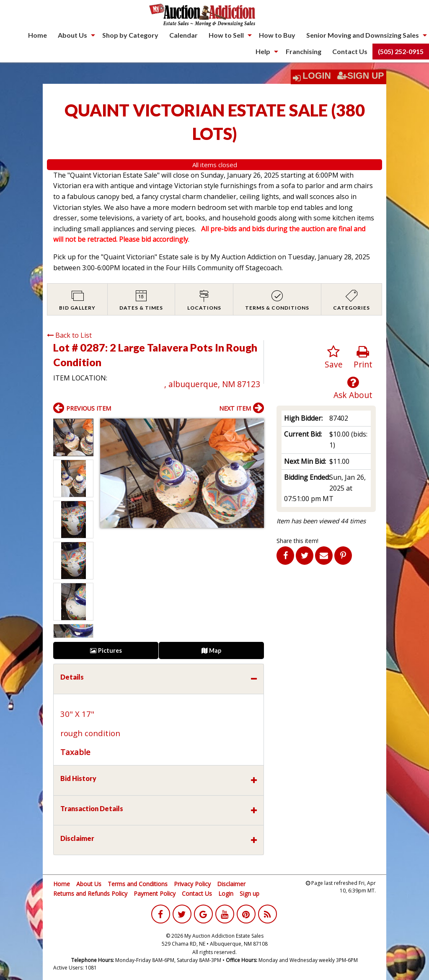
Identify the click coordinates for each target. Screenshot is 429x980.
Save (334, 358)
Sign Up (361, 76)
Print (363, 358)
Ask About (353, 388)
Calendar (183, 35)
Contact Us (350, 51)
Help (263, 51)
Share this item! (297, 541)
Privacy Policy (192, 884)
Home (37, 35)
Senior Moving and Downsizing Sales (363, 35)
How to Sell (226, 35)
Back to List (69, 335)
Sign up (249, 893)
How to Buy (277, 35)
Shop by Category (130, 35)
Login (317, 76)
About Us (72, 35)
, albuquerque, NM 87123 (212, 384)
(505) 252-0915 (401, 51)
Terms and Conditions (138, 884)
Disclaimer (231, 884)
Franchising (304, 51)
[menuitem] (37, 35)
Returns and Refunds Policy (90, 893)
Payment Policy (155, 893)
